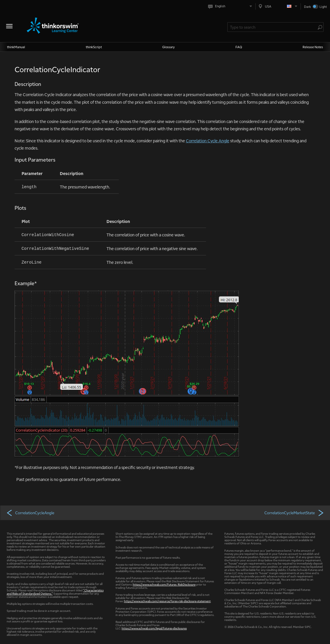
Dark (308, 7)
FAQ (239, 47)
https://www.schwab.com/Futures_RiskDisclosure (164, 584)
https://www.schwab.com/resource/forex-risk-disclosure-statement (167, 601)
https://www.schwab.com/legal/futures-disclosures (154, 628)
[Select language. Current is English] (231, 6)
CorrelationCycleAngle (30, 513)
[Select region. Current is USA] (278, 6)
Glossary (169, 47)
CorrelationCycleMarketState (294, 513)
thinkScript (94, 47)
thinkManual (16, 47)
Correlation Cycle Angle (208, 141)
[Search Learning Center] (273, 27)
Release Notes (313, 47)
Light (323, 7)
